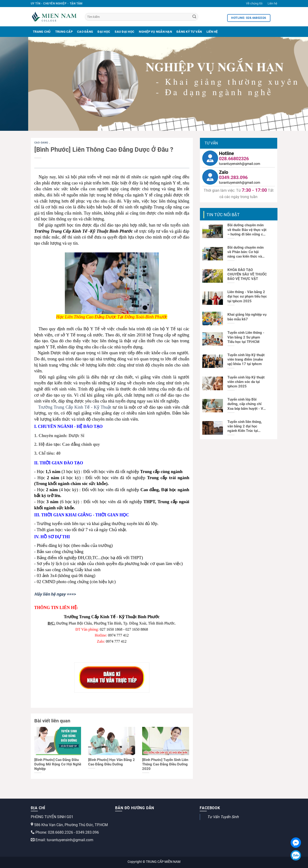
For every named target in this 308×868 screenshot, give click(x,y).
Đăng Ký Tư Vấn (189, 32)
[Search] (194, 17)
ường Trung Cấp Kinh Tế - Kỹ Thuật (77, 407)
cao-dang (42, 143)
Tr (40, 407)
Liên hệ (272, 3)
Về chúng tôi (254, 3)
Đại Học (104, 32)
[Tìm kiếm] (142, 17)
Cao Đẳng (85, 32)
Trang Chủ (42, 32)
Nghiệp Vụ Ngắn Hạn (155, 32)
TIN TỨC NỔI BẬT (223, 215)
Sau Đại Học (125, 32)
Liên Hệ (212, 32)
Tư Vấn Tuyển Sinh (223, 817)
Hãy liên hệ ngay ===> (55, 594)
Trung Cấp (64, 32)
